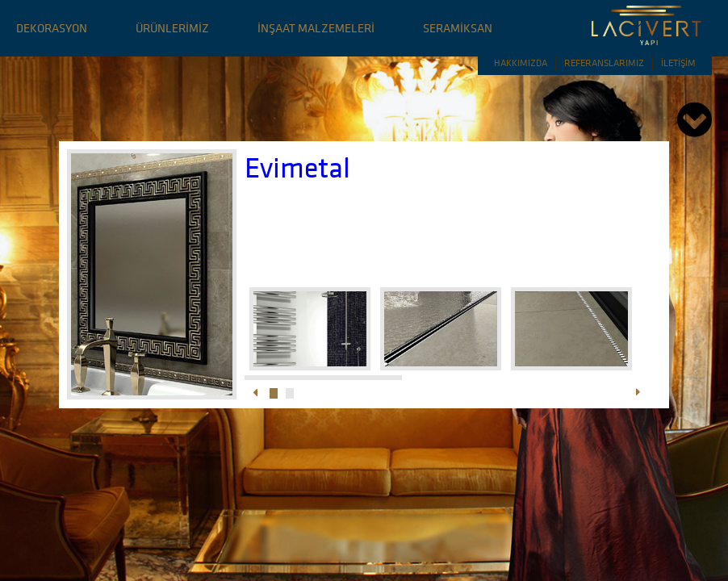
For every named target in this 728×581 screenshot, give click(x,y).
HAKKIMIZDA (521, 63)
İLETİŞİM (678, 63)
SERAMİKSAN (458, 28)
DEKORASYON (52, 28)
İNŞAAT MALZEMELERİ (316, 28)
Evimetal (297, 167)
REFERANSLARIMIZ (604, 63)
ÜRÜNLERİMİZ (172, 28)
